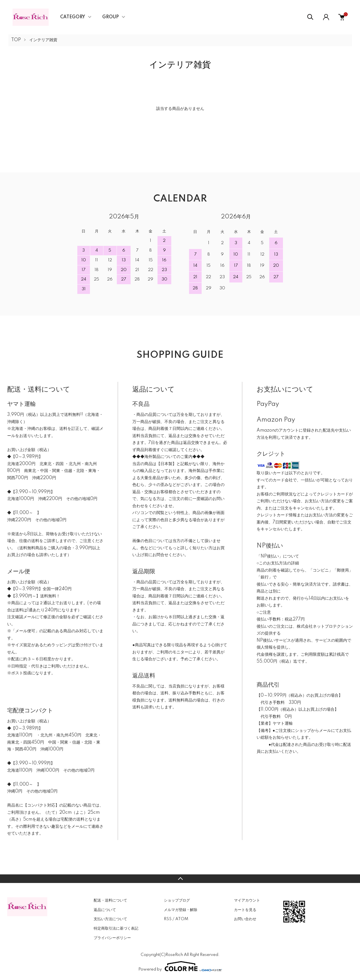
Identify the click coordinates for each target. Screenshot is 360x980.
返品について (105, 910)
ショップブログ (177, 900)
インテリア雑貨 (43, 40)
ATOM (182, 919)
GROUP (111, 17)
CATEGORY (73, 17)
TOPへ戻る (180, 879)
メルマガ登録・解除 (181, 910)
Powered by (180, 966)
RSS (168, 919)
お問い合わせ (245, 919)
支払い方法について (110, 919)
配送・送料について (110, 900)
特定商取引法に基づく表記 (116, 928)
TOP (16, 40)
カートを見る (245, 910)
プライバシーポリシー (112, 938)
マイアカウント (247, 900)
